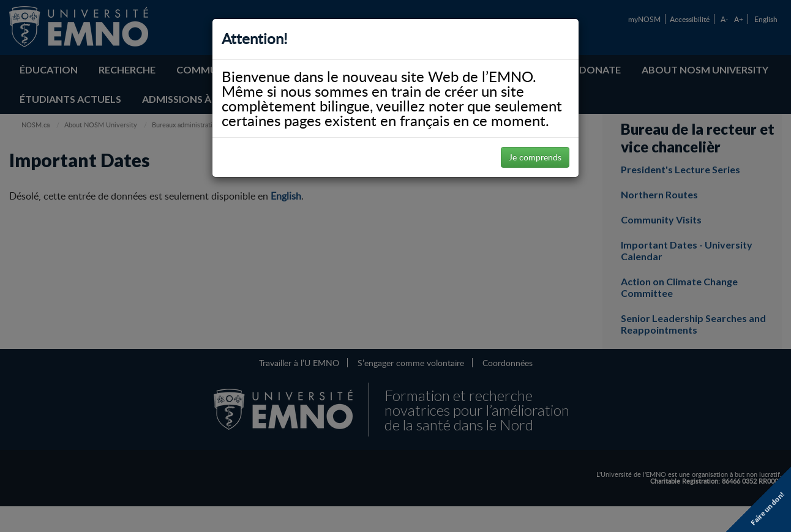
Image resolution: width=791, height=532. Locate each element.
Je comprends (535, 157)
